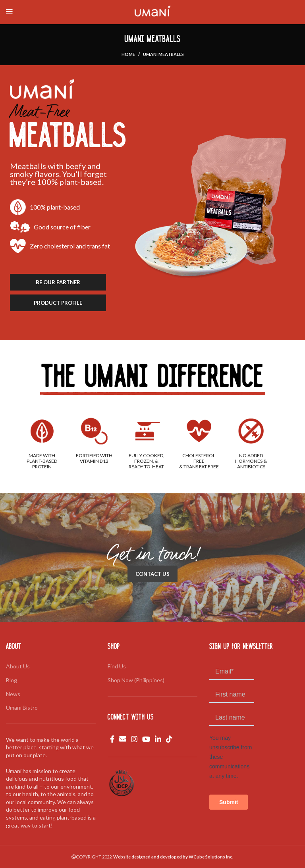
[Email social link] (123, 739)
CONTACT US (152, 574)
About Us (18, 666)
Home (128, 54)
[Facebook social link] (112, 739)
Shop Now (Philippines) (136, 680)
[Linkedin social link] (158, 739)
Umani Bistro (22, 707)
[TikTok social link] (169, 739)
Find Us (117, 666)
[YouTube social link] (146, 739)
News (13, 694)
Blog (12, 680)
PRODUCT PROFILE (58, 303)
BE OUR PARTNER (58, 282)
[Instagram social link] (134, 739)
